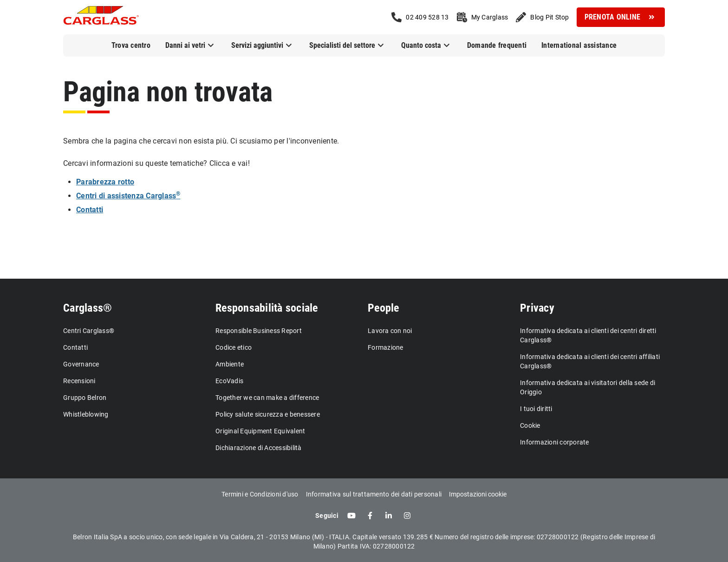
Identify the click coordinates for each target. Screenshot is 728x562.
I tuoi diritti (536, 409)
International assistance (579, 45)
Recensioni (79, 381)
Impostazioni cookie (478, 494)
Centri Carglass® (89, 331)
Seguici (327, 516)
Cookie (530, 425)
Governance (81, 364)
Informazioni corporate (555, 442)
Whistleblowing (86, 414)
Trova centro (131, 45)
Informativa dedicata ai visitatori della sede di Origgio (588, 387)
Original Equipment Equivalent (260, 431)
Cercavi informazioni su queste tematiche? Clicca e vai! (156, 163)
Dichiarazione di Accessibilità (259, 448)
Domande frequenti (497, 45)
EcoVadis (229, 381)
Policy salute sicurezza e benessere (268, 414)
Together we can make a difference (267, 398)
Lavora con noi (390, 331)
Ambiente (230, 364)
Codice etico (234, 347)
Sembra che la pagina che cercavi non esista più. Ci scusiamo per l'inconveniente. (201, 141)
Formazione (386, 347)
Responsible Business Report (259, 331)
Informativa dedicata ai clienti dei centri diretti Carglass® (588, 335)
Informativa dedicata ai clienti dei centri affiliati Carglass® (590, 361)
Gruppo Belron (85, 398)
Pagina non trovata (168, 92)
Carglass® (88, 308)
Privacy (537, 308)
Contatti (75, 347)
